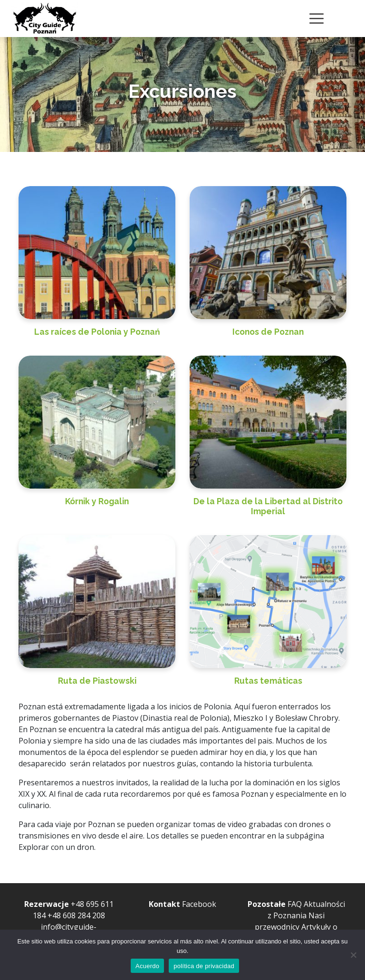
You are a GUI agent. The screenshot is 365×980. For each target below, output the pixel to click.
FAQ (295, 904)
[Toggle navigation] (317, 19)
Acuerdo (147, 966)
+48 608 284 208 (76, 915)
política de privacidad (204, 966)
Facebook (199, 904)
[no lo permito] (353, 955)
